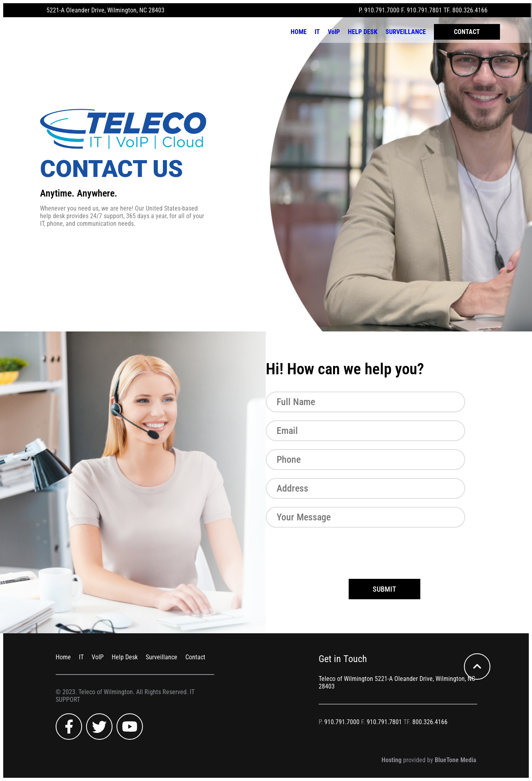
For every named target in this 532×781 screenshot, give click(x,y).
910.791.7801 (424, 10)
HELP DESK (363, 32)
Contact (195, 657)
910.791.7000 (382, 10)
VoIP (334, 32)
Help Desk (125, 657)
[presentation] (327, 551)
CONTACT (467, 32)
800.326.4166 (470, 10)
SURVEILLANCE (406, 32)
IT (317, 32)
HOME (299, 32)
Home (63, 657)
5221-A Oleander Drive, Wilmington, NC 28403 (105, 10)
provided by (429, 760)
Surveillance (162, 657)
